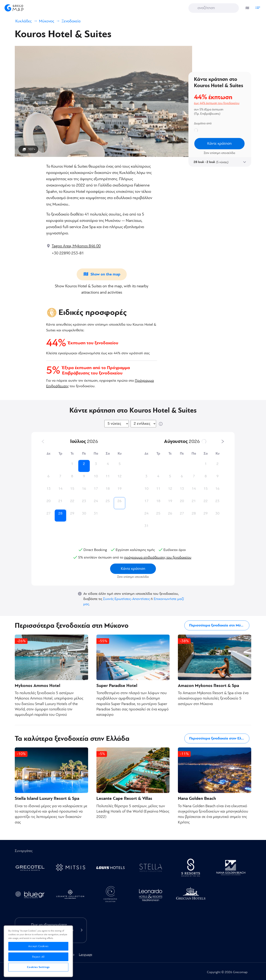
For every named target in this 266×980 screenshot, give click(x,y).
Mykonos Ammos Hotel (37, 686)
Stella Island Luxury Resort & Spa (47, 799)
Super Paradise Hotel (117, 686)
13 (49, 489)
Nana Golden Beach (197, 799)
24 (96, 501)
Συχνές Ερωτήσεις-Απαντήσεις (126, 599)
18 (108, 489)
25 (108, 501)
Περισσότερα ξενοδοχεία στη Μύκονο (219, 625)
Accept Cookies (38, 946)
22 (72, 501)
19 (120, 489)
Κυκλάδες (23, 21)
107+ (32, 149)
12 (120, 476)
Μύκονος (47, 21)
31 (96, 513)
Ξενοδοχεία (71, 21)
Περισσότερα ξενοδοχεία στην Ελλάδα (219, 738)
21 (60, 501)
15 (72, 489)
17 (96, 489)
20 (49, 501)
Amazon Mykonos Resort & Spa (208, 686)
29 (72, 513)
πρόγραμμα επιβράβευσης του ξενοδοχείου (158, 557)
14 (60, 489)
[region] (38, 951)
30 (84, 513)
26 (120, 501)
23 (84, 501)
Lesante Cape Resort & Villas (124, 799)
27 (49, 513)
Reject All (38, 957)
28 (60, 513)
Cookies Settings (38, 967)
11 (108, 476)
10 (96, 476)
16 (84, 489)
